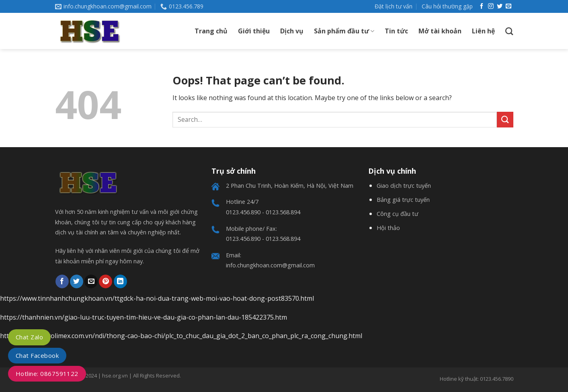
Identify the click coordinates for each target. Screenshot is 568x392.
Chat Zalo (29, 337)
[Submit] (505, 120)
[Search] (509, 31)
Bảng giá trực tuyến (403, 200)
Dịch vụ (292, 31)
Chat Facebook (37, 355)
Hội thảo (388, 228)
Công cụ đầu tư (398, 214)
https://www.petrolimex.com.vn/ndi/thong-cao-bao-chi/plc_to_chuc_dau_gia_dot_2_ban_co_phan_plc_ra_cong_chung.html (181, 336)
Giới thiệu (254, 31)
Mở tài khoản (440, 31)
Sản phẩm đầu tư (344, 31)
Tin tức (396, 31)
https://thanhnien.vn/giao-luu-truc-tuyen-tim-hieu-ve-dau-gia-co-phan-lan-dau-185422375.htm (144, 317)
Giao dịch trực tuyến (404, 186)
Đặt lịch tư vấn (394, 6)
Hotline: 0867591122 (47, 374)
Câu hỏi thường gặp (447, 6)
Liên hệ (483, 31)
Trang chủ (211, 31)
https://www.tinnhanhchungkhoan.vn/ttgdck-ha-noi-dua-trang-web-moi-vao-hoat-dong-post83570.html (157, 298)
